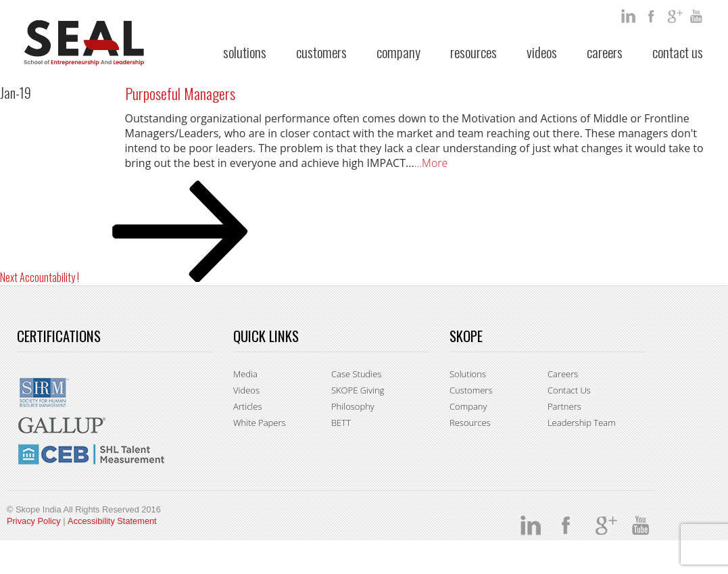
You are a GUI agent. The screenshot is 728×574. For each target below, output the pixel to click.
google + (675, 16)
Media (245, 374)
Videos (542, 52)
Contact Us (678, 52)
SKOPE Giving (358, 390)
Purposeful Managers (180, 93)
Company (398, 52)
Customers (321, 52)
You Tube (698, 16)
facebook (652, 16)
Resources (474, 52)
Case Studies (357, 374)
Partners (564, 406)
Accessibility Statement (112, 521)
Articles (247, 406)
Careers (605, 52)
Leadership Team (582, 423)
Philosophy (353, 406)
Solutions (245, 52)
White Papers (260, 423)
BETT (341, 423)
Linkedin (629, 16)
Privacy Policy (34, 521)
